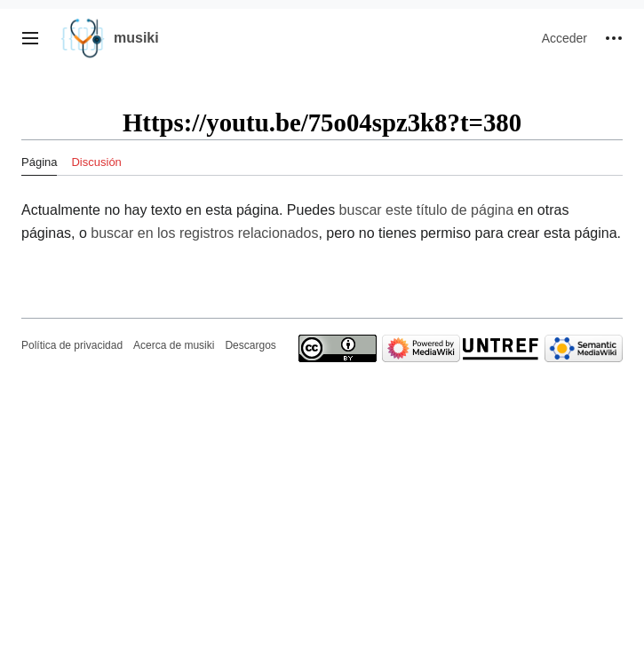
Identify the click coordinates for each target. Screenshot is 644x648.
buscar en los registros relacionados (204, 233)
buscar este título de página (427, 210)
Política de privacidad (72, 345)
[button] (30, 38)
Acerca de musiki (174, 345)
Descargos (250, 345)
